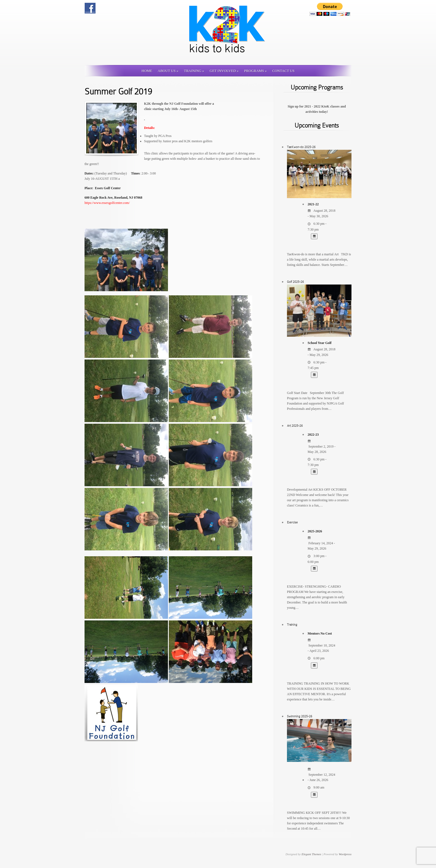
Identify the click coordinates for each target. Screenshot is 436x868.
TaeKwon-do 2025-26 (301, 147)
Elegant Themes (311, 854)
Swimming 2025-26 (300, 716)
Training (194, 71)
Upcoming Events (317, 125)
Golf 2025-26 (295, 282)
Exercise (292, 522)
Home (147, 71)
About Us (168, 71)
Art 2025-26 (295, 426)
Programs (255, 71)
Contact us (283, 71)
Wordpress (345, 854)
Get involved (224, 71)
